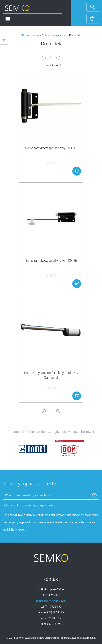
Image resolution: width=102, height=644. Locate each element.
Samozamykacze (55, 35)
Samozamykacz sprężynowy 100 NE (51, 260)
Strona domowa (31, 35)
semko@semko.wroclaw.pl (51, 601)
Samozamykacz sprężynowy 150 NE (51, 148)
